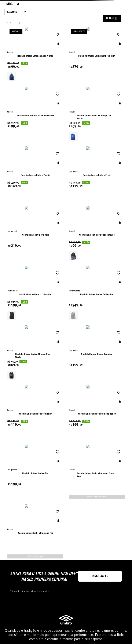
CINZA (20, 169)
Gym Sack (40, 34)
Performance (24, 119)
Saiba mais (116, 543)
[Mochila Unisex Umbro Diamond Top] (78, 377)
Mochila (55, 34)
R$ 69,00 (19, 218)
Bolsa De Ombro (20, 34)
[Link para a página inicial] (6, 34)
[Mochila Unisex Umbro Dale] (46, 198)
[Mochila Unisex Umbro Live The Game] (111, 79)
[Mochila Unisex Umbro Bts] (111, 317)
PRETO (20, 177)
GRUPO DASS (66, 615)
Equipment (22, 115)
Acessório (22, 195)
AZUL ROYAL (22, 164)
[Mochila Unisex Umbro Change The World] (46, 139)
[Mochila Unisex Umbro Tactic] (78, 139)
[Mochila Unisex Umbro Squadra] (111, 258)
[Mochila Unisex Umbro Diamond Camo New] (46, 377)
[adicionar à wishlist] (53, 59)
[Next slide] (125, 4)
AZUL (19, 160)
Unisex (20, 70)
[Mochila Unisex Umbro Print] (111, 139)
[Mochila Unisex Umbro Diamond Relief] (78, 317)
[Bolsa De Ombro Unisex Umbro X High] (78, 79)
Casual (20, 123)
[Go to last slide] (7, 4)
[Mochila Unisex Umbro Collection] (111, 198)
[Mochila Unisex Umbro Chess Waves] (46, 79)
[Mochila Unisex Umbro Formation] (46, 317)
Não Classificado (26, 142)
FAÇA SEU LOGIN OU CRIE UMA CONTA (5, 550)
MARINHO (21, 173)
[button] (27, 63)
